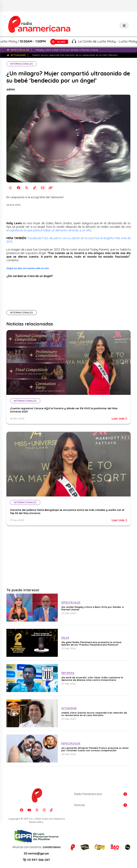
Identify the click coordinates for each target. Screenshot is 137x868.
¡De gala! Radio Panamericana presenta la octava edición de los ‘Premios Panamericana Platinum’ (91, 643)
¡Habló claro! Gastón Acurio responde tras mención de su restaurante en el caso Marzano (94, 714)
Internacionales (22, 64)
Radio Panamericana (88, 794)
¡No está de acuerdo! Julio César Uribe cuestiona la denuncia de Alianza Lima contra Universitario (92, 679)
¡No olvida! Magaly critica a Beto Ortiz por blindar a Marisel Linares (92, 608)
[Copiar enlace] (51, 188)
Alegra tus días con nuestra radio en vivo (28, 268)
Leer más (119, 419)
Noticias (80, 805)
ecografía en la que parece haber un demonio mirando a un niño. (49, 230)
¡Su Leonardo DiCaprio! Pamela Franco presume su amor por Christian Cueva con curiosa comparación (95, 749)
